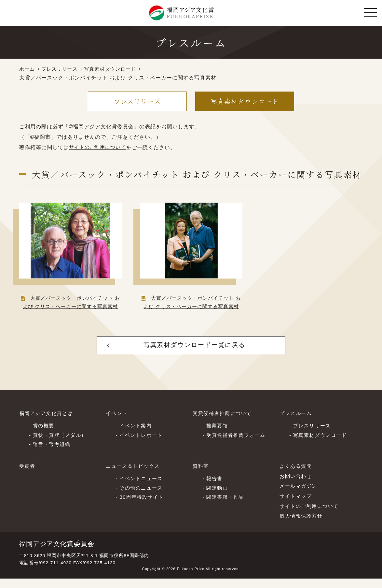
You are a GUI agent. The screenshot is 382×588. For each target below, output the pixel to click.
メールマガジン (300, 496)
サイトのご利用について (99, 147)
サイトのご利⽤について (311, 516)
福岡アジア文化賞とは (48, 423)
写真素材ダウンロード (115, 69)
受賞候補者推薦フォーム (238, 444)
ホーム (27, 69)
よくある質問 (297, 476)
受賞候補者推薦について (224, 423)
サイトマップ (297, 505)
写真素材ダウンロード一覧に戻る (195, 354)
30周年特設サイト (143, 506)
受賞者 (28, 476)
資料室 (201, 476)
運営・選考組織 (53, 454)
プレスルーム (297, 423)
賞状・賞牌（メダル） (61, 444)
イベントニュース (142, 488)
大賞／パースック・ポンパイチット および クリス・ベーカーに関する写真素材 (70, 307)
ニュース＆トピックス (134, 476)
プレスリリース (62, 69)
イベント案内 (137, 435)
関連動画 (218, 497)
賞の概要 (44, 435)
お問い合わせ (297, 486)
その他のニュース (142, 497)
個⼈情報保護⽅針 (302, 526)
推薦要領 (218, 435)
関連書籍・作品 (226, 506)
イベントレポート (142, 444)
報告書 (215, 488)
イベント (117, 423)
